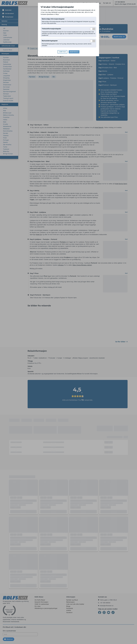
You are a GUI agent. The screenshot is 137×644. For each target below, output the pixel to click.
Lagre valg (62, 52)
